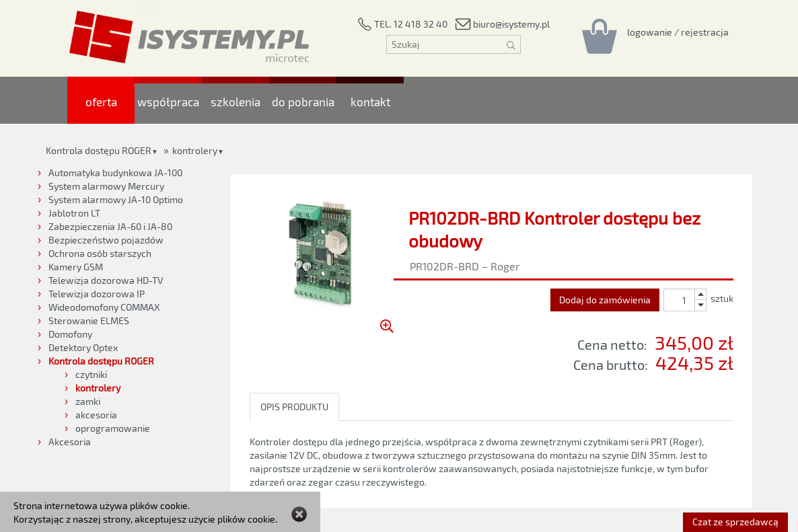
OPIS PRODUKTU (294, 407)
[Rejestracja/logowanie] (678, 32)
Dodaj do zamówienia (605, 300)
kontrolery (195, 150)
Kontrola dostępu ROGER (99, 150)
